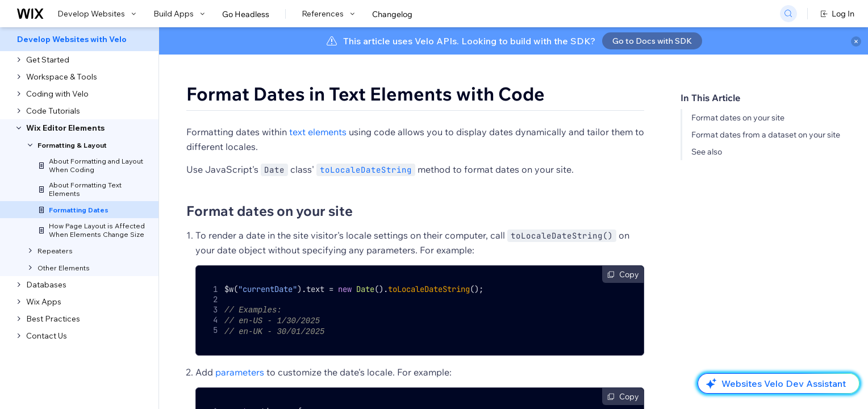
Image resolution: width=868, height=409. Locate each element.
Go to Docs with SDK (652, 41)
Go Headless (246, 14)
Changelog (392, 14)
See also (707, 152)
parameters (240, 370)
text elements (318, 132)
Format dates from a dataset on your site (766, 135)
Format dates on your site (738, 118)
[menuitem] (79, 39)
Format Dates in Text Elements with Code (366, 94)
